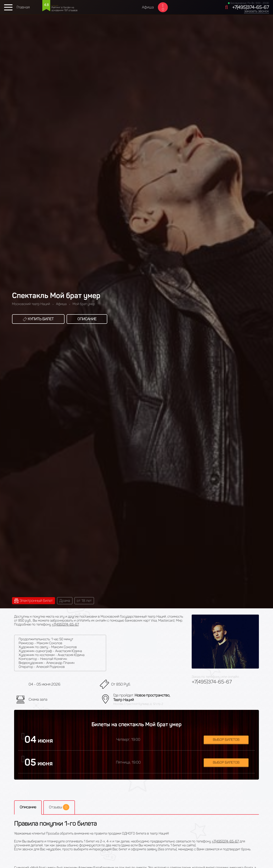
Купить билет (38, 319)
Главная (23, 7)
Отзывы (59, 807)
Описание (87, 319)
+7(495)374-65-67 (250, 7)
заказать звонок (257, 11)
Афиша (148, 7)
